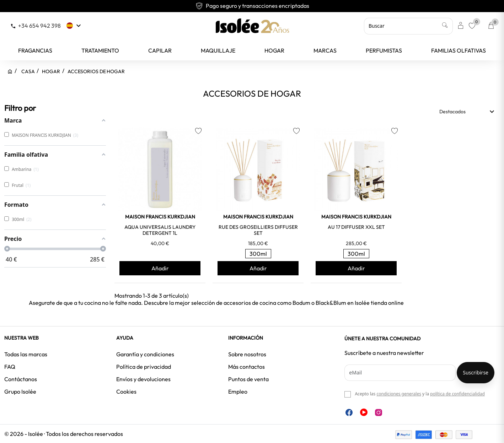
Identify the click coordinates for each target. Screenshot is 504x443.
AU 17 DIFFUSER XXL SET (356, 227)
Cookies (126, 391)
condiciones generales (399, 394)
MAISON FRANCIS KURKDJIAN (160, 217)
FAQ (10, 367)
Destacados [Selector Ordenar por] (468, 112)
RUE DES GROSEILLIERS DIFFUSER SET (258, 230)
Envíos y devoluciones (143, 379)
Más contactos (246, 367)
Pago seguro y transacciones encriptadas (252, 6)
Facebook (349, 412)
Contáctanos (21, 379)
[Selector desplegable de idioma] (74, 26)
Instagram (379, 412)
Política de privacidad (144, 367)
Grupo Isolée (20, 391)
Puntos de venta (248, 379)
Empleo (238, 391)
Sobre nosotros (247, 354)
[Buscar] (408, 26)
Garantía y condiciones (145, 354)
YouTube (364, 412)
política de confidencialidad (457, 394)
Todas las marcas (26, 354)
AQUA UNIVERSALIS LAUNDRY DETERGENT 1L (160, 230)
